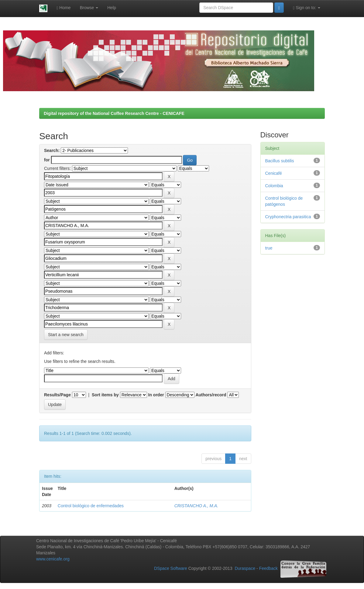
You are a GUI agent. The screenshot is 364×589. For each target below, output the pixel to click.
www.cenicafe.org (53, 559)
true (269, 248)
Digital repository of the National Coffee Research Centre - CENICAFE (114, 113)
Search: (52, 150)
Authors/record (211, 395)
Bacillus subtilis (280, 161)
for (47, 160)
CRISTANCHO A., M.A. (196, 506)
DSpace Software (171, 569)
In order (156, 395)
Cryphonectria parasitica (288, 217)
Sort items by (105, 395)
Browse (89, 8)
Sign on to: (307, 8)
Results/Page (57, 395)
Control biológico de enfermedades (91, 506)
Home (64, 8)
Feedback (268, 569)
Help (112, 8)
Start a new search (66, 335)
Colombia (274, 186)
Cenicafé (274, 173)
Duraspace (245, 569)
